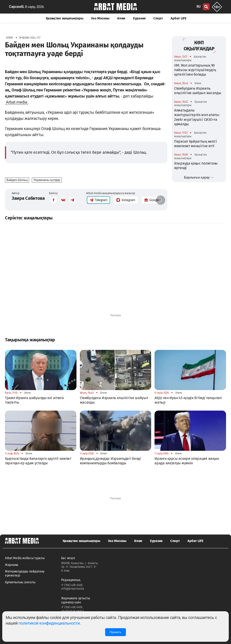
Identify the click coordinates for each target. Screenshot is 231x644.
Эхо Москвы (100, 18)
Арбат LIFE (178, 18)
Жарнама (12, 565)
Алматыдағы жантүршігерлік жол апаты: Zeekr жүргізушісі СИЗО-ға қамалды (197, 117)
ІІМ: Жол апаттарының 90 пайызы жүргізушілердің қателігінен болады (195, 70)
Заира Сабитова (28, 198)
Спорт (158, 18)
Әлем (121, 18)
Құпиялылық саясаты (20, 582)
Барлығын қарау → (199, 177)
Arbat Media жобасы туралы (25, 558)
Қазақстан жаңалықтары (65, 18)
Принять (115, 632)
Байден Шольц (17, 180)
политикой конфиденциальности (49, 623)
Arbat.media (17, 102)
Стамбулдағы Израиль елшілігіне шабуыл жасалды (198, 91)
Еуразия (139, 18)
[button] (161, 200)
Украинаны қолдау (47, 180)
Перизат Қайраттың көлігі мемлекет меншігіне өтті (196, 144)
